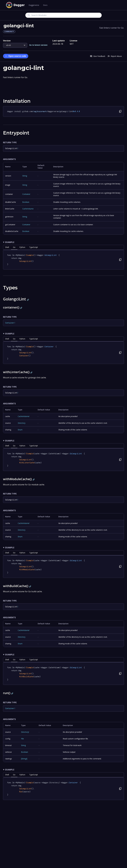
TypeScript (34, 247)
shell (7, 247)
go (14, 247)
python (22, 247)
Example (10, 242)
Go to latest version (38, 45)
